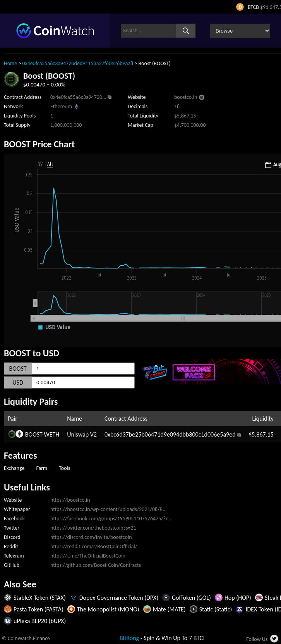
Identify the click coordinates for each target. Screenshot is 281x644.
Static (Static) (216, 609)
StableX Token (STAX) (40, 598)
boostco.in (186, 97)
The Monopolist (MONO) (108, 609)
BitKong (129, 638)
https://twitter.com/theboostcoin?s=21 (93, 528)
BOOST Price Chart (39, 144)
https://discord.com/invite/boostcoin (91, 537)
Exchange (14, 468)
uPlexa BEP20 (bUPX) (40, 621)
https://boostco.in (70, 500)
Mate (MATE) (169, 609)
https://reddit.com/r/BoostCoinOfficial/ (94, 546)
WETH (51, 434)
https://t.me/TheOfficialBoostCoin (88, 556)
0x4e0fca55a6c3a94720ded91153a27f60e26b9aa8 (78, 63)
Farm (42, 468)
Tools (64, 468)
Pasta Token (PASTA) (39, 609)
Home (10, 63)
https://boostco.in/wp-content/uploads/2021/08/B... (109, 509)
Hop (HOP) (238, 598)
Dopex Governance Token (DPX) (119, 598)
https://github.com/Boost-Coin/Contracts (96, 565)
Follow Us (257, 639)
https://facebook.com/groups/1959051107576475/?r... (111, 519)
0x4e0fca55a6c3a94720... (78, 97)
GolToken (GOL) (191, 598)
